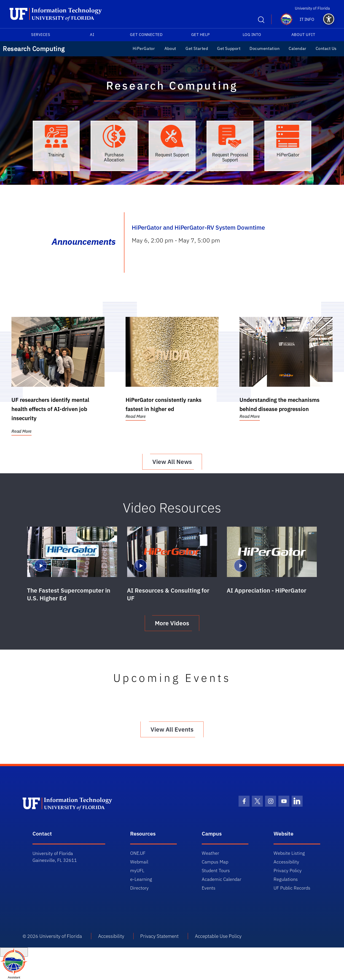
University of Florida (312, 8)
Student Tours (216, 870)
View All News (172, 462)
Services (41, 35)
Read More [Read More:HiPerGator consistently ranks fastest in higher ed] (136, 416)
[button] (329, 19)
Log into (252, 35)
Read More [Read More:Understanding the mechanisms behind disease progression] (250, 416)
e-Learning (141, 879)
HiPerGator (144, 48)
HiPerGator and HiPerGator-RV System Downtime (198, 227)
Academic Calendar (222, 879)
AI (92, 35)
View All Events (172, 729)
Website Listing (289, 853)
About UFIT (303, 35)
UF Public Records (292, 888)
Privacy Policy (288, 870)
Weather (210, 853)
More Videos (172, 623)
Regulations (286, 879)
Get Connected (146, 35)
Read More (21, 431)
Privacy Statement (159, 936)
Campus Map (215, 862)
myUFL (137, 870)
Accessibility (286, 862)
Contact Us (326, 48)
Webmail (139, 862)
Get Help (200, 35)
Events (209, 888)
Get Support (229, 48)
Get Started (197, 48)
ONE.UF (138, 853)
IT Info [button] (307, 19)
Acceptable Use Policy (218, 936)
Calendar (297, 48)
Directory (139, 888)
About (170, 48)
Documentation (265, 48)
